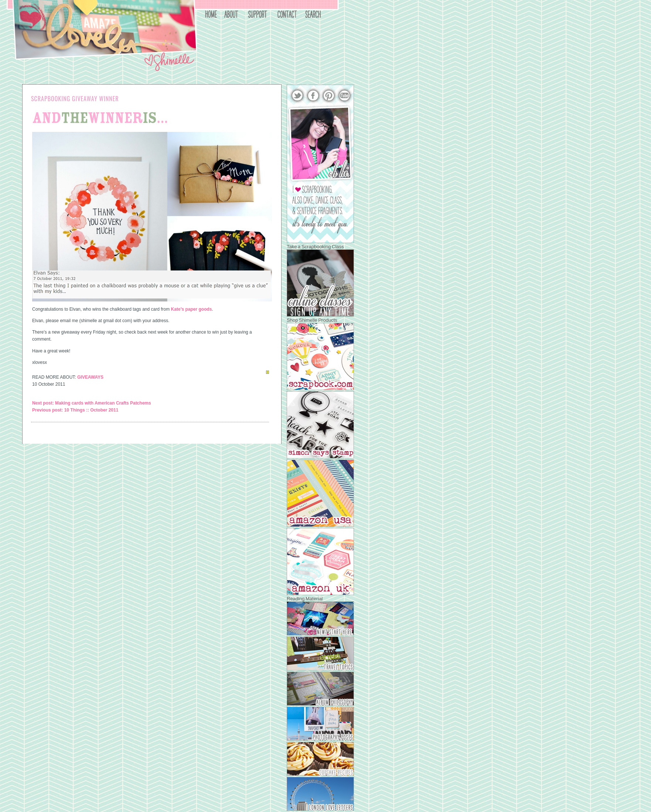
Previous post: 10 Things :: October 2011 (75, 410)
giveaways (90, 377)
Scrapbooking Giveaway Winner (75, 99)
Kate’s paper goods (192, 309)
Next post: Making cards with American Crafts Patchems (92, 403)
